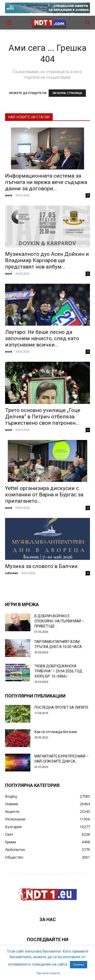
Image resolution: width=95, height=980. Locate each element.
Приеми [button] (79, 965)
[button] (9, 23)
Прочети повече (48, 973)
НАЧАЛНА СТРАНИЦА (67, 93)
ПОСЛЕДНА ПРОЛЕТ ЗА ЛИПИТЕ (61, 707)
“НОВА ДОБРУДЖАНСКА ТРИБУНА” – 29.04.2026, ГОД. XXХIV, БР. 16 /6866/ (59, 671)
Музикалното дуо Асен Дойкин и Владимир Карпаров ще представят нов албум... (47, 260)
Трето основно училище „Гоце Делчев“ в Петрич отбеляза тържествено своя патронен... (43, 417)
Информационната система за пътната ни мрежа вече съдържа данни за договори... (46, 182)
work (9, 195)
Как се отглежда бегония (56, 732)
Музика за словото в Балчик (41, 566)
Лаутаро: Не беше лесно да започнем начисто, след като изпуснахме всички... (42, 338)
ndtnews (12, 573)
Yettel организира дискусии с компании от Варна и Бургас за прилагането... (44, 495)
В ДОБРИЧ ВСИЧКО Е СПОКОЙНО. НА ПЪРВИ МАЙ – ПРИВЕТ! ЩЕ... (59, 621)
